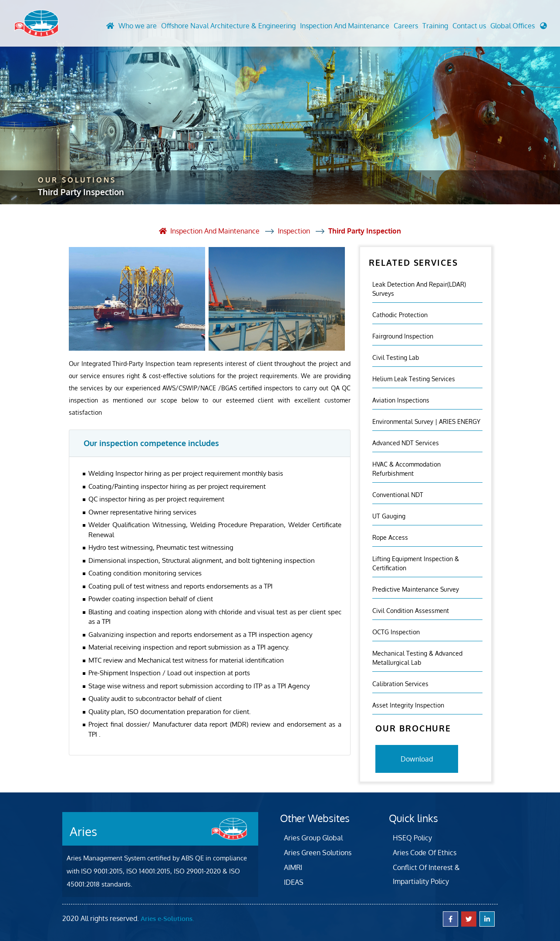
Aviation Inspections (401, 400)
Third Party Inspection (365, 231)
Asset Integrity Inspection (408, 705)
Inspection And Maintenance (345, 26)
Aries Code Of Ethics (425, 853)
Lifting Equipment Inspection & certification (416, 563)
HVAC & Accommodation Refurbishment (407, 469)
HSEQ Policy (412, 838)
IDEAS (294, 882)
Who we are (138, 26)
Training (435, 26)
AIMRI (293, 867)
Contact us (469, 26)
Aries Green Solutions (318, 853)
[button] (519, 28)
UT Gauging (389, 516)
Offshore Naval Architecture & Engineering (228, 26)
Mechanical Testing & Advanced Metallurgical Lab (417, 658)
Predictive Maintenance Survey (416, 589)
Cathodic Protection (400, 315)
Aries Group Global (313, 838)
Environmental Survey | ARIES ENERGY (426, 421)
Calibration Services (400, 684)
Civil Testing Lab (396, 357)
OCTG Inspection (396, 632)
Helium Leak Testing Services (414, 379)
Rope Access (390, 537)
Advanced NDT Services (406, 443)
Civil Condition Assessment (411, 611)
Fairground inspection (403, 336)
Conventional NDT (398, 495)
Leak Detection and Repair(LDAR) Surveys (419, 289)
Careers (406, 26)
